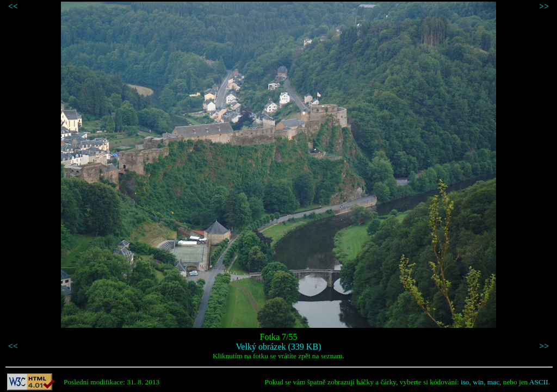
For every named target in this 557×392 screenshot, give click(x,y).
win (478, 382)
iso (465, 382)
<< (13, 6)
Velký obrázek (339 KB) (279, 347)
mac (493, 382)
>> (544, 6)
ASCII (539, 382)
